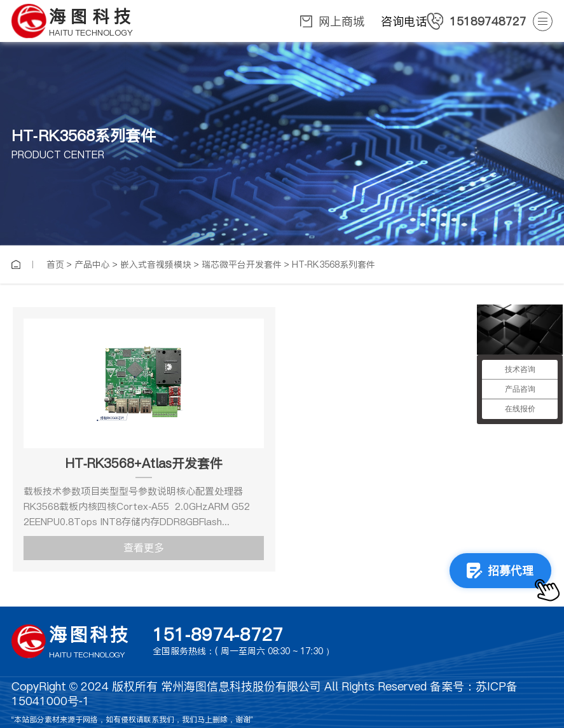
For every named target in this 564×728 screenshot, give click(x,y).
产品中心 (92, 264)
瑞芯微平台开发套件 (242, 264)
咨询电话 (454, 21)
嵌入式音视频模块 (156, 264)
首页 (55, 264)
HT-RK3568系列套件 (334, 264)
